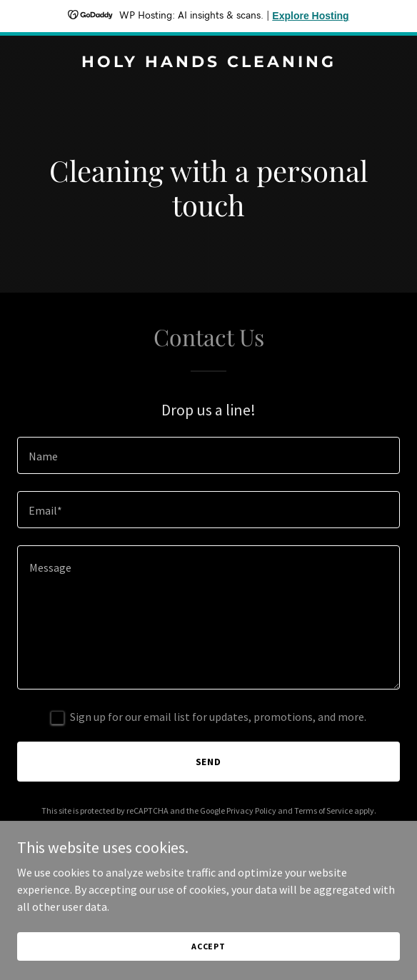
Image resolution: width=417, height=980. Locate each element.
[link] (208, 63)
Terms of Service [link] (323, 810)
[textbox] (208, 455)
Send (209, 762)
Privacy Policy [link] (251, 810)
